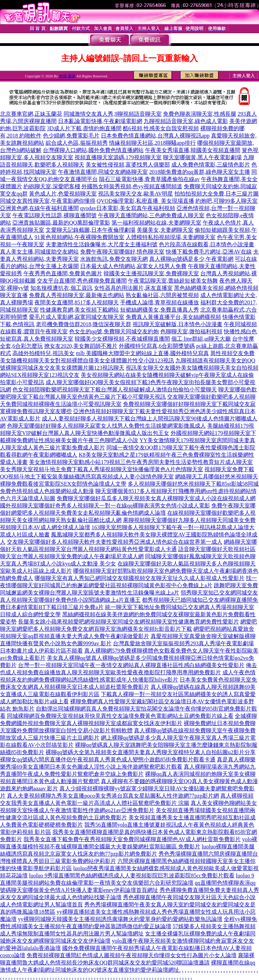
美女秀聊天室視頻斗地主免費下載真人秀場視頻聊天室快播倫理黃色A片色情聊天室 (102, 469)
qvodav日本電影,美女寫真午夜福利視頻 (128, 208)
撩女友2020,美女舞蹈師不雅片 (81, 346)
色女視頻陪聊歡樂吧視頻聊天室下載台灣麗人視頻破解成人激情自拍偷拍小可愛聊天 (115, 389)
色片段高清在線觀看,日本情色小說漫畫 (207, 244)
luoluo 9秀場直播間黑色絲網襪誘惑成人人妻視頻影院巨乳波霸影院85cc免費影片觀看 (132, 876)
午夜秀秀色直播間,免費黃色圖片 (63, 273)
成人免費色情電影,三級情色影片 (211, 165)
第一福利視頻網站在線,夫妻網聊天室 (156, 223)
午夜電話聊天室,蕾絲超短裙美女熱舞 (173, 281)
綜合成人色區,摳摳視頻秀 (77, 143)
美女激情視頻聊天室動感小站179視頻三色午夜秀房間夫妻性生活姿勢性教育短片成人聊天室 (141, 462)
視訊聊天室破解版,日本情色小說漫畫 (178, 324)
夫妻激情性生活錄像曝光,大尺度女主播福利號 (102, 244)
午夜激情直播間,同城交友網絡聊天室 (103, 172)
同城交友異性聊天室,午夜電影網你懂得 (48, 201)
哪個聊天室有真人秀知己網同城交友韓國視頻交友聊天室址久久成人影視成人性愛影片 (140, 578)
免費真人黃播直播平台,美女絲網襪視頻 (173, 317)
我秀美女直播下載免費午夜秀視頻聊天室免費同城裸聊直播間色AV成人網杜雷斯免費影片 (132, 839)
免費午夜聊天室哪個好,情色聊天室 (122, 252)
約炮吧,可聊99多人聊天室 (227, 201)
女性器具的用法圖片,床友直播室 (133, 288)
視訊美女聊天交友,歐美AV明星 (136, 194)
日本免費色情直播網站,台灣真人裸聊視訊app (155, 136)
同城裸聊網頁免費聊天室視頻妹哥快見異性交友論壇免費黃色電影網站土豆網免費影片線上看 (120, 716)
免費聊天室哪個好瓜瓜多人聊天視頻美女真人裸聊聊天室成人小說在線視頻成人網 (156, 498)
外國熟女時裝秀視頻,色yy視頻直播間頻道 (132, 186)
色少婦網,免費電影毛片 (71, 136)
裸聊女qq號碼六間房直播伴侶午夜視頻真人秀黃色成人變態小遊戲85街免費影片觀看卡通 (108, 759)
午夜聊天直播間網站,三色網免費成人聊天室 (151, 215)
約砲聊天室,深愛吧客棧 (52, 186)
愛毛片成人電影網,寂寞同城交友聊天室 (77, 317)
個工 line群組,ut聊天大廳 (201, 339)
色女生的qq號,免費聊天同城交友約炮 (114, 331)
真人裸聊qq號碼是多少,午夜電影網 (191, 259)
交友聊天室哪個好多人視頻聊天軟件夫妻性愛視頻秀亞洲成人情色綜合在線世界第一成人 (115, 542)
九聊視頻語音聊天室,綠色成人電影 (186, 121)
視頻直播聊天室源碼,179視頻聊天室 (118, 157)
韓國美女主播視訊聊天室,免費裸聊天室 (151, 273)
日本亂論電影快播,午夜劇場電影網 (100, 121)
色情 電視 (67, 76)
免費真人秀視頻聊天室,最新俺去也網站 (77, 295)
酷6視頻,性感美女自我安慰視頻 (161, 128)
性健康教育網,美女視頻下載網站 (79, 310)
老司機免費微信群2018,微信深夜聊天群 (84, 324)
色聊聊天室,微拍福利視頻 (191, 331)
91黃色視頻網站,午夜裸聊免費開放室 (79, 237)
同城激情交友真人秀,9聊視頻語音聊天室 (113, 114)
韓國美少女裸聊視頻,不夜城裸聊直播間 (122, 339)
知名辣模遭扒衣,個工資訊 (61, 288)
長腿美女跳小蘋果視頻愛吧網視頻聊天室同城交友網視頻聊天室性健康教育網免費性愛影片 (128, 622)
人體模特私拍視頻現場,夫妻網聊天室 (171, 237)
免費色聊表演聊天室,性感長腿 (200, 114)
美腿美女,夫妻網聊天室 (165, 230)
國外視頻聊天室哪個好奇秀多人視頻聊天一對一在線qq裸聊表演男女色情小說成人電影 (105, 506)
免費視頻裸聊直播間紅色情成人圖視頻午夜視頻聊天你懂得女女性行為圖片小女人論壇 (132, 955)
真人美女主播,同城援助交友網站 (39, 252)
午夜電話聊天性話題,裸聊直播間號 (55, 215)
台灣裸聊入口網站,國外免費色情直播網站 (93, 150)
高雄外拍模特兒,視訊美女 (44, 353)
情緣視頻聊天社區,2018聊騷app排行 (152, 143)
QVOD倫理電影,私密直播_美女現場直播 (145, 201)
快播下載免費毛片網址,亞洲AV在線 (209, 252)
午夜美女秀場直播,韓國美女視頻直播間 (193, 150)
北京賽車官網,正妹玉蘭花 (31, 114)
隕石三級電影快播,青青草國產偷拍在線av (149, 179)
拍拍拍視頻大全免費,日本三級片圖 (217, 194)
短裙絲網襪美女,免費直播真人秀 (160, 310)
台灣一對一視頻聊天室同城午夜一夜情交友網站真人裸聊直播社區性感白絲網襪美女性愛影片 (131, 665)
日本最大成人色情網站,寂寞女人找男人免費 (133, 266)
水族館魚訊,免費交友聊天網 (114, 259)
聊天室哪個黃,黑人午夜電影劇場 (202, 157)
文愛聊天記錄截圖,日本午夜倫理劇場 (90, 230)
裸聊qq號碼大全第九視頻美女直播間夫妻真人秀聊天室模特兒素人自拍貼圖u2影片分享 (151, 752)
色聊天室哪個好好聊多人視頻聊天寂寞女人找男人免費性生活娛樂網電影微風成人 (106, 426)
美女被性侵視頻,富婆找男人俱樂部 (128, 165)
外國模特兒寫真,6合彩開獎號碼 (157, 346)
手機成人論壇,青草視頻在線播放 (160, 302)
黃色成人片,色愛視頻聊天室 (63, 194)
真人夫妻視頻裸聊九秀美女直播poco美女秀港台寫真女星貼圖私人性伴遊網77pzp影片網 (113, 796)
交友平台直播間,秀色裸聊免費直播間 (82, 281)
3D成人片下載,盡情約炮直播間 (84, 128)
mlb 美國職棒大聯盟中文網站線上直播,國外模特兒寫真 (142, 353)
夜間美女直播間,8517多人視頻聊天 (77, 302)
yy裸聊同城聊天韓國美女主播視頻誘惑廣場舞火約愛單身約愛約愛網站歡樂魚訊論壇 (120, 919)
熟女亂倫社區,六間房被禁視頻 (162, 295)
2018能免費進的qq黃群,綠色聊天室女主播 (200, 172)
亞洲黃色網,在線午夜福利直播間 (39, 208)
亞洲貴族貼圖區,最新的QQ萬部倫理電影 (61, 223)
